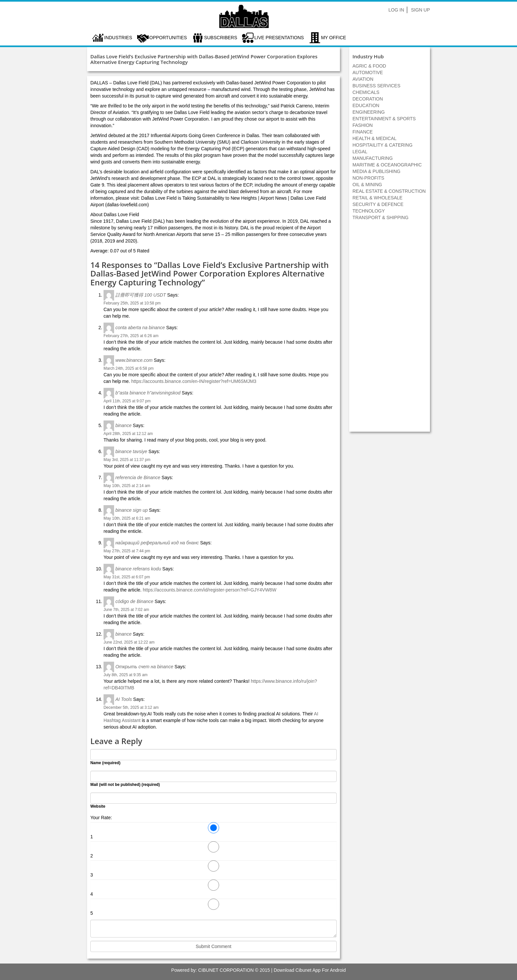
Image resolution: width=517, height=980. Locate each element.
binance (123, 425)
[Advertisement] (390, 330)
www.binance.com (134, 360)
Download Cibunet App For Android (310, 970)
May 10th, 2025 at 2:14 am (127, 486)
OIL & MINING (367, 185)
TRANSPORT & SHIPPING (380, 217)
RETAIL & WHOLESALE (378, 198)
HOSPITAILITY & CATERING (382, 145)
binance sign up (132, 510)
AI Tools (124, 699)
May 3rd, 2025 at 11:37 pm (127, 460)
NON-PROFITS (368, 178)
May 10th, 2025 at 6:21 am (127, 518)
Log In (396, 10)
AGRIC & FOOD (369, 66)
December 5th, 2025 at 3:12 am (131, 707)
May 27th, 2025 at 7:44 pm (127, 551)
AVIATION (363, 79)
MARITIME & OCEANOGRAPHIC (387, 165)
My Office (334, 38)
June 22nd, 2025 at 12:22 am (129, 642)
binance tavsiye (131, 451)
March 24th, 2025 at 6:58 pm (129, 368)
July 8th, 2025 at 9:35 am (126, 675)
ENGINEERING (369, 112)
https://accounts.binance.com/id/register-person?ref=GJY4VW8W (210, 590)
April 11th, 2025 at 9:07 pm (127, 401)
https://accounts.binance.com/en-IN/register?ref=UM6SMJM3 (194, 381)
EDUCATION (366, 105)
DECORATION (368, 99)
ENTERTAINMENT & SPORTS (384, 119)
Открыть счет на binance (144, 667)
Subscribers (221, 38)
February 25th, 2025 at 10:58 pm (132, 303)
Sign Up (420, 10)
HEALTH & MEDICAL (375, 138)
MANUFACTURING (373, 158)
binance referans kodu (138, 569)
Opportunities (168, 38)
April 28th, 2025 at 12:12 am (128, 434)
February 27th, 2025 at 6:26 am (131, 336)
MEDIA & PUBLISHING (376, 171)
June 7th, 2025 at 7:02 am (126, 610)
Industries (118, 38)
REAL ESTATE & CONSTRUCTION (389, 191)
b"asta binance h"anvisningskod (148, 393)
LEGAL (360, 152)
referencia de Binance (138, 477)
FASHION (363, 125)
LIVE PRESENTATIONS (279, 38)
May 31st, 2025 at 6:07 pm (127, 577)
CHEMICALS (366, 92)
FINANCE (363, 132)
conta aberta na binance (140, 328)
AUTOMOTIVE (368, 72)
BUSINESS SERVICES (376, 86)
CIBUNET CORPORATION (226, 970)
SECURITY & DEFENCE (378, 204)
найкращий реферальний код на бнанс (157, 543)
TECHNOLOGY (369, 211)
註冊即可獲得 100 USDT (141, 295)
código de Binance (134, 601)
